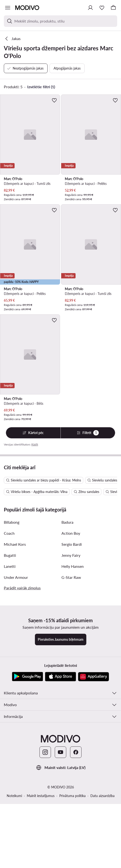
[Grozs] (113, 8)
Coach (9, 633)
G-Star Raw (71, 677)
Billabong (12, 622)
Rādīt (35, 444)
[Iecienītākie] (102, 8)
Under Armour (16, 677)
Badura (67, 622)
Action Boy (71, 633)
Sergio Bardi (72, 644)
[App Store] (60, 777)
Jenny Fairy (71, 655)
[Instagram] (45, 852)
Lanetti (10, 666)
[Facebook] (76, 852)
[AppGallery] (93, 777)
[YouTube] (60, 852)
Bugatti (10, 655)
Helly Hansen (73, 666)
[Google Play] (27, 777)
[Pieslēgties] (90, 8)
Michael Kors (15, 644)
